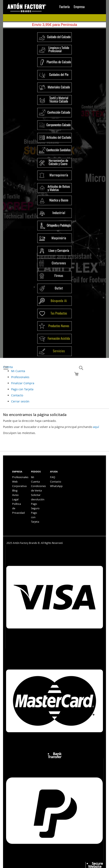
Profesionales (20, 377)
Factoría (65, 6)
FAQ (53, 477)
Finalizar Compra (23, 383)
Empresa (79, 6)
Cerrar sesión (20, 401)
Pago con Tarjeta (22, 389)
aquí (96, 427)
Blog (15, 490)
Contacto (17, 395)
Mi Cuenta (18, 371)
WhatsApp (56, 486)
